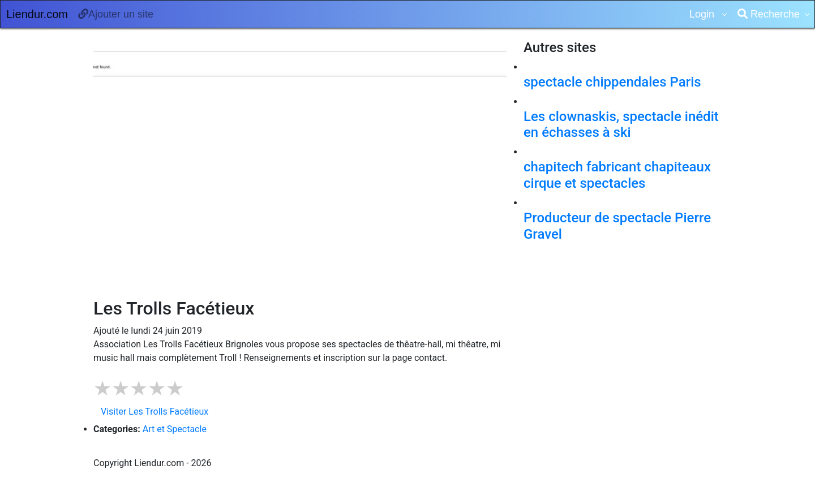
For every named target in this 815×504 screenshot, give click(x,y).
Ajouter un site (116, 14)
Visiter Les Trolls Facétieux (155, 412)
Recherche (769, 14)
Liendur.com (37, 14)
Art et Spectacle (175, 429)
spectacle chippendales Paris (612, 82)
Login (703, 14)
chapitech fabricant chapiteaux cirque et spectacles (617, 175)
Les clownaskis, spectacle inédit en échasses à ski (621, 125)
